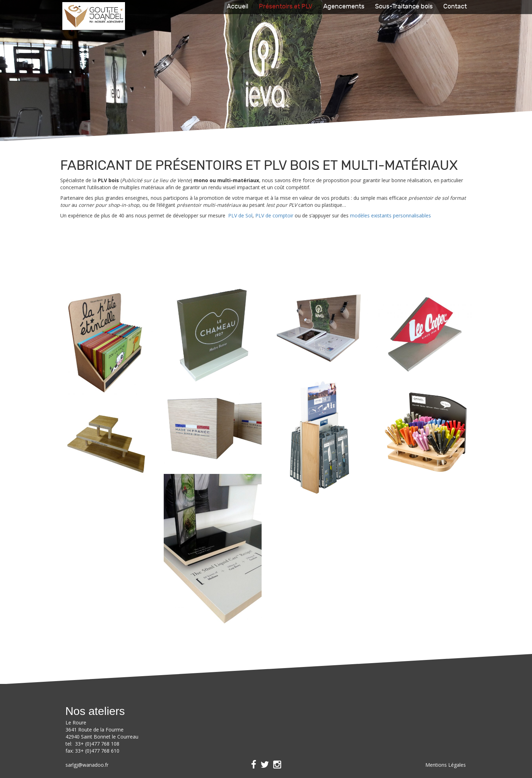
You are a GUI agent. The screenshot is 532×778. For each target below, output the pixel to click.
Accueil (237, 7)
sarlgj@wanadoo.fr (87, 765)
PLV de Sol (240, 215)
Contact (455, 7)
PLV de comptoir (274, 215)
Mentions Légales (446, 765)
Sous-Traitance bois (404, 7)
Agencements (344, 7)
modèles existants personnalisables (390, 215)
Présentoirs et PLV (286, 7)
